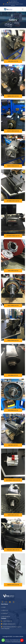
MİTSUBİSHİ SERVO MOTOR (13, 201)
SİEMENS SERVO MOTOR (13, 96)
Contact (5, 613)
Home (4, 607)
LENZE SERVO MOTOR (13, 61)
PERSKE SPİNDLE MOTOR (13, 340)
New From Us (6, 617)
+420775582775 (14, 1)
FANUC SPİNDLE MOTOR (13, 306)
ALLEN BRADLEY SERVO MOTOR (13, 480)
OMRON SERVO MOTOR (13, 515)
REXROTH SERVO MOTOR (13, 131)
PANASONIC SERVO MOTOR (13, 550)
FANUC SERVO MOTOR (13, 271)
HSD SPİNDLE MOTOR (13, 375)
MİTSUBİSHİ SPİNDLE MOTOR (13, 236)
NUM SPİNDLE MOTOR (13, 410)
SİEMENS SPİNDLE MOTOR (13, 166)
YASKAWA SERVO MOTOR (13, 585)
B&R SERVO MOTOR (13, 445)
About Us (5, 610)
